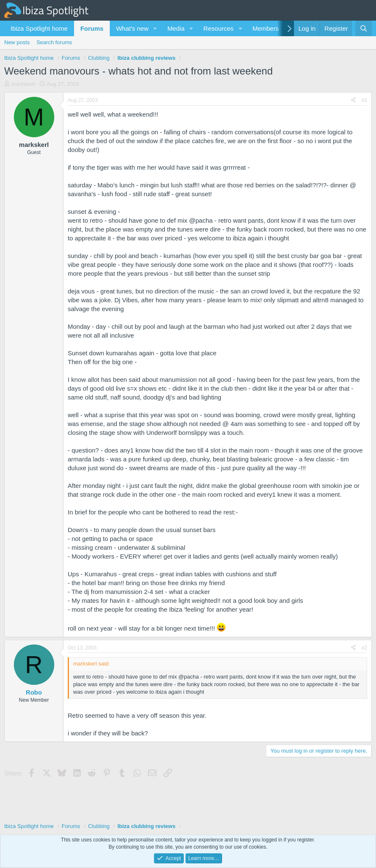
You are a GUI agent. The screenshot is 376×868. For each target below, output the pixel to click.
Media (176, 28)
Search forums (54, 42)
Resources (219, 28)
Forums (92, 28)
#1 (364, 100)
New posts (17, 42)
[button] (155, 28)
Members (266, 28)
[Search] (364, 28)
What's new (132, 28)
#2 (364, 648)
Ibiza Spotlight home (39, 28)
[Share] (353, 100)
